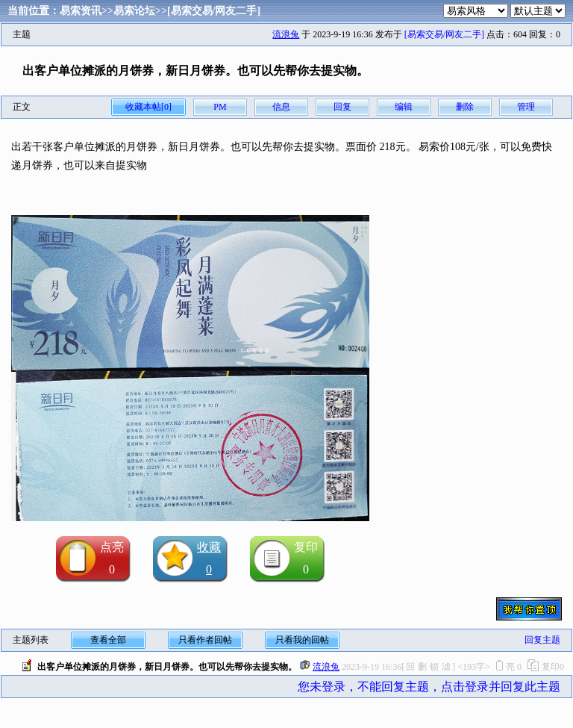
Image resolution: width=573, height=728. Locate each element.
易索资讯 (81, 11)
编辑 (404, 107)
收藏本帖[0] (148, 107)
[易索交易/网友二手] (214, 11)
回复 (342, 107)
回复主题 (542, 640)
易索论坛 (134, 11)
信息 (281, 107)
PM (220, 107)
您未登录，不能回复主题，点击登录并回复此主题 (429, 687)
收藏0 (209, 558)
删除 (465, 107)
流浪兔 (286, 34)
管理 (526, 107)
